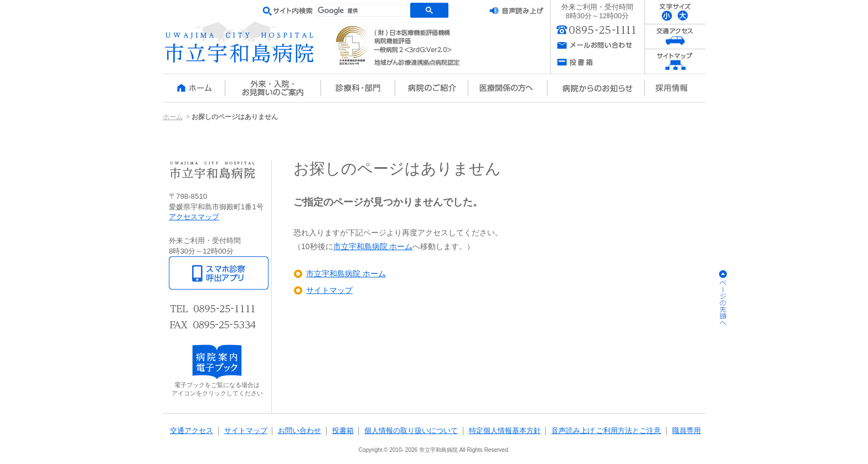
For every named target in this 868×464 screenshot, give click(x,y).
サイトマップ (329, 290)
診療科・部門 (358, 88)
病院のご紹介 (432, 88)
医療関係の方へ (508, 88)
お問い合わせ (299, 431)
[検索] (362, 11)
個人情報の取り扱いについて (411, 431)
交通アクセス (192, 431)
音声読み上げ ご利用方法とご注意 (606, 431)
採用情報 (675, 88)
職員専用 (686, 431)
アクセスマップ (194, 217)
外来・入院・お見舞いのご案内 (273, 88)
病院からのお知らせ (596, 88)
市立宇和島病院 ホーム (373, 246)
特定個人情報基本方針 (505, 431)
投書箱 (343, 431)
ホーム (194, 88)
